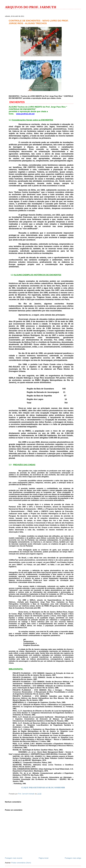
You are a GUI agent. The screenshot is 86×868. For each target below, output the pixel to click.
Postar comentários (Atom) (21, 863)
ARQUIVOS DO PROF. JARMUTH (31, 7)
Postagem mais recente (14, 858)
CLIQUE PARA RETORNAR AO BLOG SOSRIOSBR (43, 788)
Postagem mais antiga (73, 858)
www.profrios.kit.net (25, 114)
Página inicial (43, 858)
